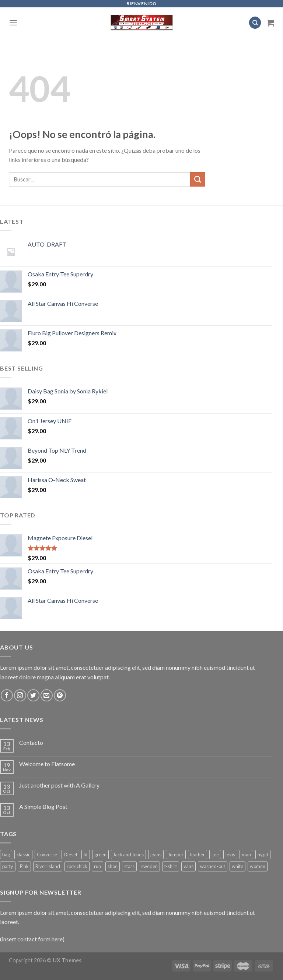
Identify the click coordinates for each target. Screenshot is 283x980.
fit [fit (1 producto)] (86, 855)
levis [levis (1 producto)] (230, 855)
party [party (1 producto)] (8, 866)
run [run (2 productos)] (97, 866)
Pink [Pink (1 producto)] (24, 866)
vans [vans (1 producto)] (188, 866)
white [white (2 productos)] (237, 866)
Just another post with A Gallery (59, 785)
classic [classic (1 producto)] (23, 855)
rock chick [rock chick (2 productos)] (77, 866)
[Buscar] (255, 23)
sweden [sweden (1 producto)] (149, 866)
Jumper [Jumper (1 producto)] (176, 855)
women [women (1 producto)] (258, 866)
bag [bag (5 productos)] (6, 855)
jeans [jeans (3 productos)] (156, 855)
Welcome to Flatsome (47, 764)
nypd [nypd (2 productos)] (263, 855)
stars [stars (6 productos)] (129, 866)
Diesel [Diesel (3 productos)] (70, 855)
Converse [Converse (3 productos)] (47, 855)
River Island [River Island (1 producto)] (48, 866)
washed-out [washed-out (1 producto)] (213, 866)
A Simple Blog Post (43, 806)
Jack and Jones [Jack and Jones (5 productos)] (128, 855)
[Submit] (198, 179)
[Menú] (13, 23)
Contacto (31, 742)
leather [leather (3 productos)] (198, 855)
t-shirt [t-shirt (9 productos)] (171, 866)
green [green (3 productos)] (100, 855)
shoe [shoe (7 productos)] (113, 866)
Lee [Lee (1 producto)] (215, 855)
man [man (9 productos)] (246, 855)
